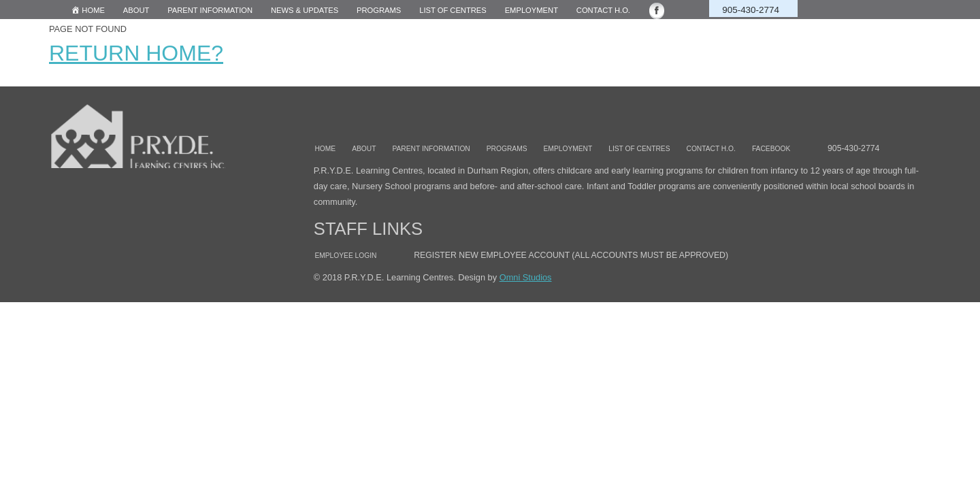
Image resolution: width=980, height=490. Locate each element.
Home (325, 149)
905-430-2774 (751, 10)
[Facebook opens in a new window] (664, 10)
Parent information (431, 149)
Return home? (136, 53)
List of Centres (639, 149)
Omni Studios (526, 277)
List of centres (453, 10)
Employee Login (345, 256)
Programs (379, 10)
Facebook (771, 149)
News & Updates (305, 10)
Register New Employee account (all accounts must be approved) (571, 255)
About (136, 10)
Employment (532, 10)
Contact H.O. (603, 10)
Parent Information (210, 10)
